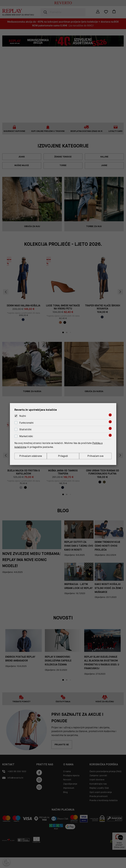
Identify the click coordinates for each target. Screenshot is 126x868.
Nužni (23, 416)
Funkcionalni (26, 423)
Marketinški (26, 436)
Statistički (25, 429)
